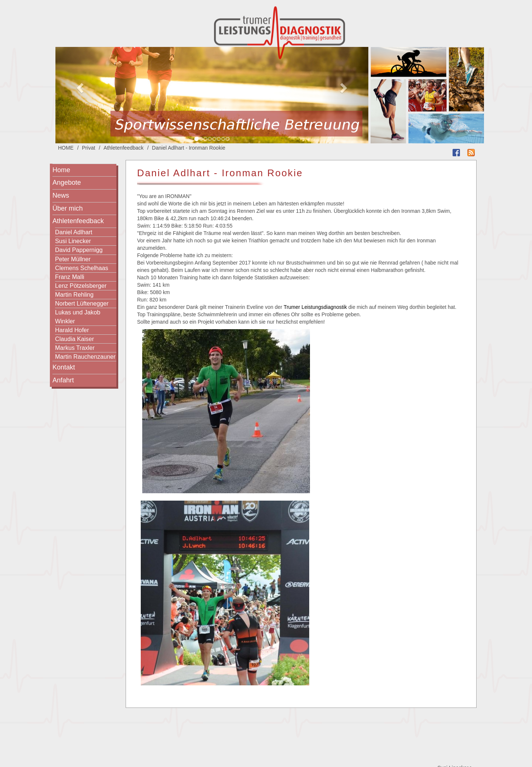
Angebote (67, 183)
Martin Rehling (74, 294)
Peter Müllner (73, 259)
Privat (89, 148)
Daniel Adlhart (74, 232)
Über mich (68, 208)
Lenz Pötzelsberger (81, 286)
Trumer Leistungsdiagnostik (315, 307)
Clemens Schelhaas (82, 268)
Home (61, 170)
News (61, 195)
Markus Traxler (75, 348)
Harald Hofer (72, 330)
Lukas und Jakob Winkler (78, 316)
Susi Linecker (73, 241)
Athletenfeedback (123, 148)
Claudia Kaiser (74, 339)
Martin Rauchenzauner (85, 357)
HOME (66, 148)
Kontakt (64, 367)
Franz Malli (70, 277)
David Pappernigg (79, 250)
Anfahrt (63, 380)
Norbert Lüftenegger (82, 303)
